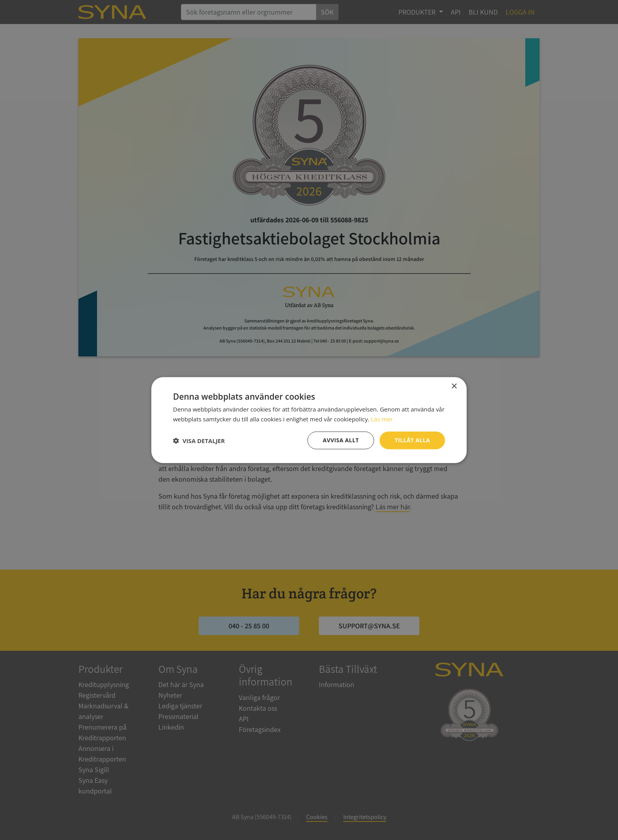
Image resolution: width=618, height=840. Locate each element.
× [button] (454, 386)
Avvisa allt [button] (341, 440)
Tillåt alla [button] (412, 440)
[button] (199, 440)
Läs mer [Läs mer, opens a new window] (382, 419)
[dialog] (309, 420)
